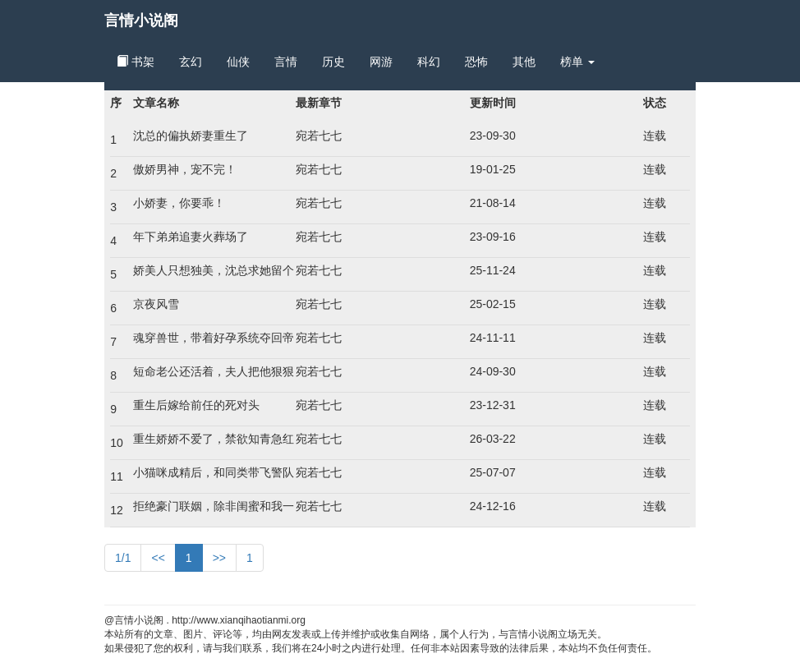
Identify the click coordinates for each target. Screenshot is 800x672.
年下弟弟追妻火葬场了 (191, 237)
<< (158, 558)
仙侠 (238, 62)
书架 (136, 62)
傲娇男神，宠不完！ (185, 169)
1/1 (123, 558)
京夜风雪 (156, 304)
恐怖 (476, 62)
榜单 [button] (577, 62)
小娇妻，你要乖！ (179, 203)
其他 (524, 62)
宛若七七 (319, 136)
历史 (333, 62)
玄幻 (191, 62)
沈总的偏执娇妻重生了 (191, 136)
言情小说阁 (141, 21)
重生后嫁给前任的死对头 (196, 405)
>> (219, 558)
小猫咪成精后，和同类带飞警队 (214, 472)
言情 (286, 62)
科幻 (429, 62)
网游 (381, 62)
